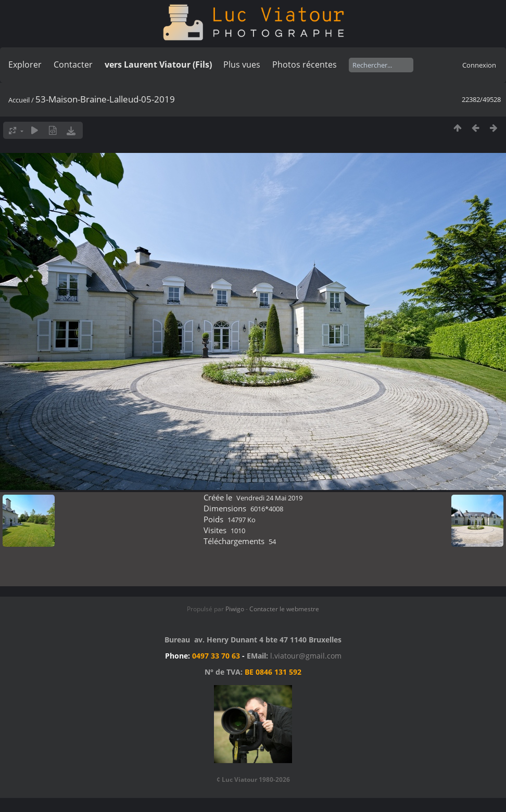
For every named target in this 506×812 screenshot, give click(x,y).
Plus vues (242, 65)
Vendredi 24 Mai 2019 (269, 498)
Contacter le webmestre (284, 609)
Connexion (479, 65)
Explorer (25, 65)
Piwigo (235, 609)
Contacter (73, 65)
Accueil (19, 100)
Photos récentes (305, 65)
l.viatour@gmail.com (306, 656)
